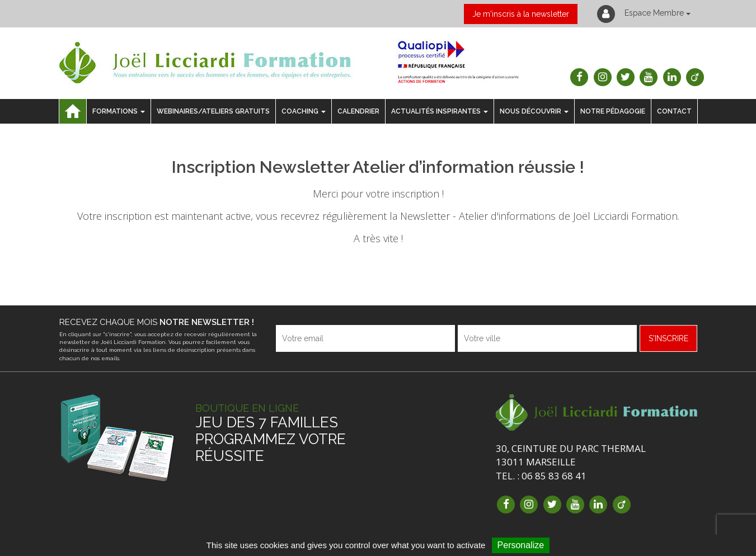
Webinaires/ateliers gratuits (213, 111)
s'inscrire (668, 338)
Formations (119, 111)
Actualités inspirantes (440, 111)
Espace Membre (643, 14)
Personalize (521, 545)
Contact (674, 111)
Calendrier (358, 111)
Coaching (304, 111)
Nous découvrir (534, 111)
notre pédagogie (613, 111)
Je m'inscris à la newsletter (521, 14)
